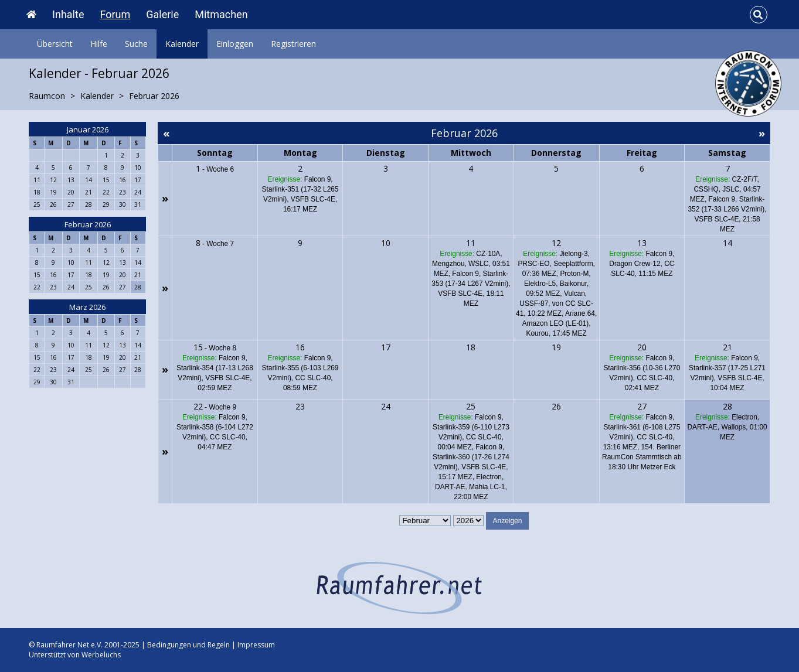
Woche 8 (222, 348)
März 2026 (87, 307)
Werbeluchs (101, 655)
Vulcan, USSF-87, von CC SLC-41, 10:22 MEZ (555, 303)
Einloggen (235, 44)
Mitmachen (221, 14)
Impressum (256, 645)
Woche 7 (220, 244)
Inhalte (68, 14)
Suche (136, 44)
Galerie (162, 14)
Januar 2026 (88, 129)
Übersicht (55, 44)
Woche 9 (222, 407)
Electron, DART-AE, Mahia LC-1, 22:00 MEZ (471, 487)
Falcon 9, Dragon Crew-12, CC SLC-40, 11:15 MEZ (642, 264)
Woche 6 (220, 169)
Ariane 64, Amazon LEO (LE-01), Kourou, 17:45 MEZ (560, 323)
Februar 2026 (88, 224)
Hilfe (99, 44)
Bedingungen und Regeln (188, 645)
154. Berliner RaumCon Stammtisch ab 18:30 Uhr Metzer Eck (642, 457)
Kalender (182, 44)
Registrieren (293, 44)
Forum (115, 14)
